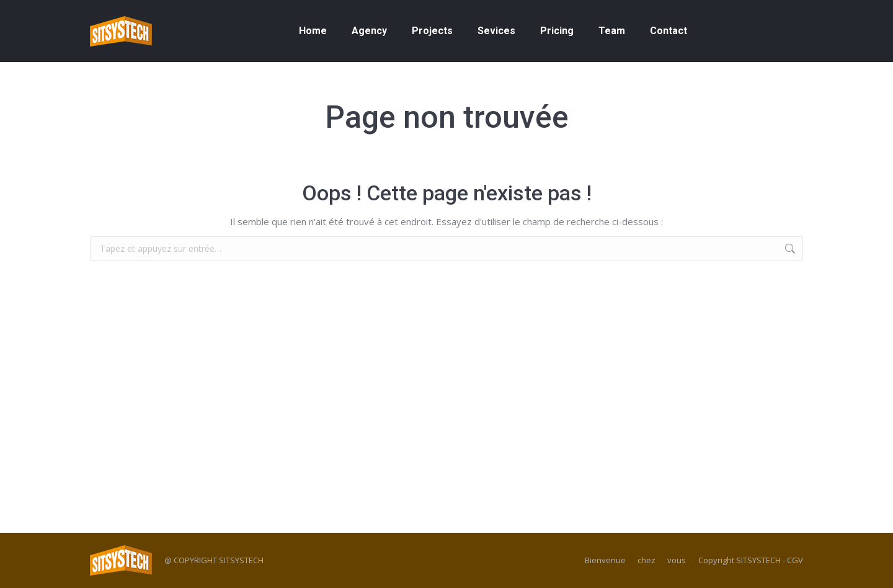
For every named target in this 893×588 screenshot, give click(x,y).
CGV (795, 560)
